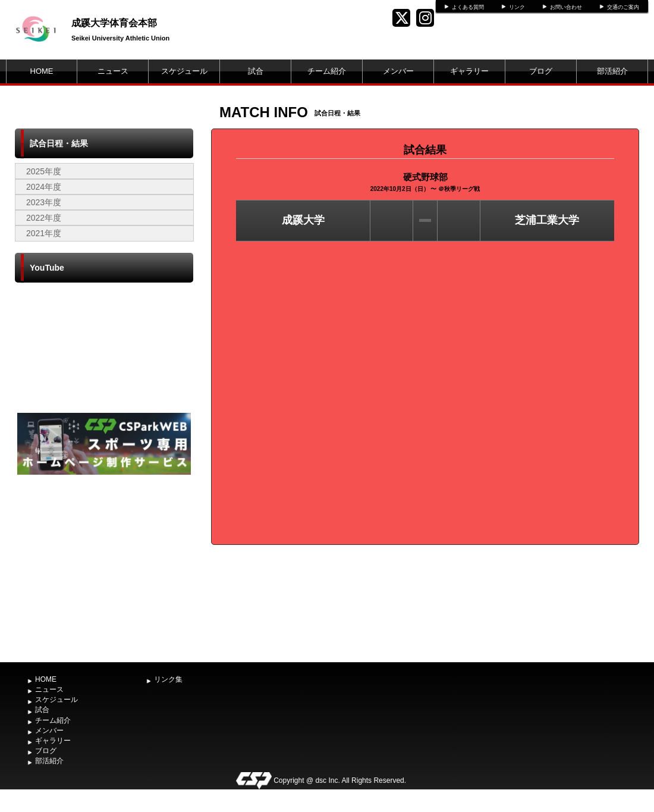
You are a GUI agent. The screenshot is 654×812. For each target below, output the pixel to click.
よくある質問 (468, 7)
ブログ (541, 71)
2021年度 (44, 233)
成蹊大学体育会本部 (114, 23)
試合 (256, 71)
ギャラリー (469, 71)
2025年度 (44, 171)
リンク (517, 7)
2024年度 (44, 187)
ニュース (113, 71)
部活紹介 (612, 71)
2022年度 (44, 218)
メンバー (398, 71)
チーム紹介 (327, 71)
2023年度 (44, 202)
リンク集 (168, 679)
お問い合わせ (566, 7)
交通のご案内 (623, 7)
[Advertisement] (104, 567)
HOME (42, 71)
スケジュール (184, 71)
